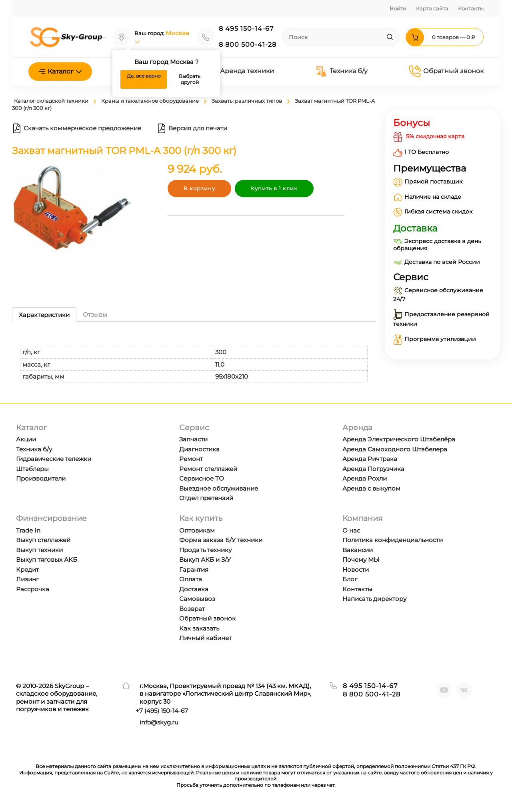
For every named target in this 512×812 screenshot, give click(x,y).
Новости (356, 570)
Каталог (60, 71)
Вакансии (358, 550)
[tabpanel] (194, 356)
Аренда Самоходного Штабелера (395, 449)
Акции (26, 439)
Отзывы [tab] (95, 314)
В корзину (199, 188)
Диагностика (199, 449)
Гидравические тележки (54, 459)
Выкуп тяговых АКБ (47, 560)
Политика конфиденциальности (393, 540)
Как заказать (199, 628)
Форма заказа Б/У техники (221, 540)
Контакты (471, 8)
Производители (41, 478)
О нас (351, 530)
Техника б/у (341, 71)
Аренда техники (241, 71)
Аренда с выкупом (371, 488)
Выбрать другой (190, 79)
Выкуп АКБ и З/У (205, 560)
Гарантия (194, 570)
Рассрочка (33, 589)
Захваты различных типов (247, 101)
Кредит (27, 570)
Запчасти (193, 439)
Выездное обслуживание (219, 488)
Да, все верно (144, 76)
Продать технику (205, 550)
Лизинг (27, 579)
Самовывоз (197, 599)
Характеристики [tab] (44, 315)
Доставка (194, 589)
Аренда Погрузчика (373, 469)
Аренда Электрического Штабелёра (399, 439)
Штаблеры (32, 469)
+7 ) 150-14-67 (162, 711)
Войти (398, 8)
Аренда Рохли (365, 478)
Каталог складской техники (51, 101)
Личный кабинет (205, 638)
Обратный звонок (446, 71)
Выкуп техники (39, 550)
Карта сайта (432, 8)
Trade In (28, 530)
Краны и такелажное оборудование (150, 101)
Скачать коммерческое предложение (77, 128)
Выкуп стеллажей (43, 540)
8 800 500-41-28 (248, 45)
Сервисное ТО (202, 478)
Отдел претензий (206, 498)
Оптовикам (197, 530)
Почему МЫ (361, 560)
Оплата (191, 579)
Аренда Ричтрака (370, 459)
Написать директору (374, 599)
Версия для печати (192, 128)
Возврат (192, 609)
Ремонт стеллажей (208, 469)
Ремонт (191, 459)
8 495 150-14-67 (246, 29)
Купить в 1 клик (274, 188)
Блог (350, 579)
